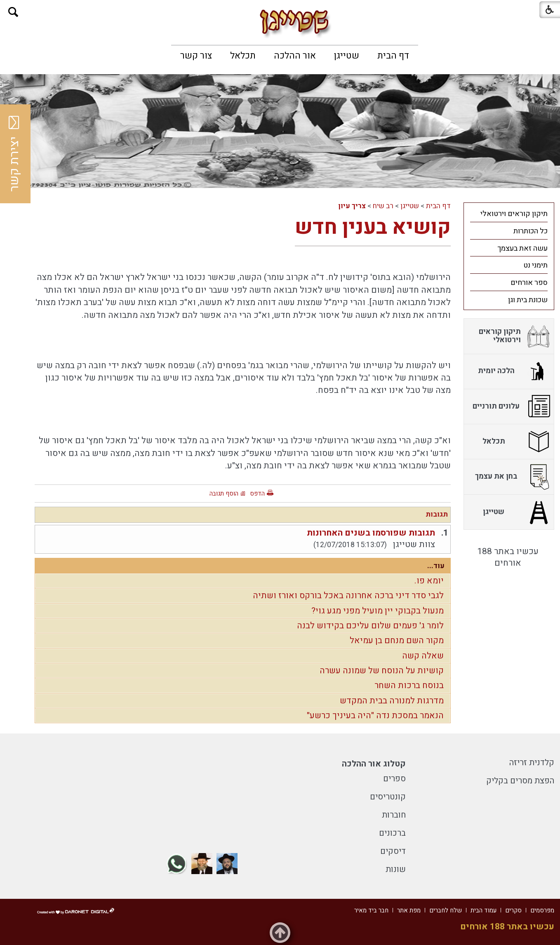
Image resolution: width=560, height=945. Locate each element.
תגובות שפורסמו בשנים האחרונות (371, 533)
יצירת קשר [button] (14, 154)
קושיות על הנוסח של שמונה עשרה (382, 671)
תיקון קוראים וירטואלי (514, 214)
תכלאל (243, 56)
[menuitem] (393, 56)
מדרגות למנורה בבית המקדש (392, 701)
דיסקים (393, 851)
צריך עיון (352, 206)
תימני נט (535, 265)
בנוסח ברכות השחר (409, 685)
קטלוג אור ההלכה (374, 764)
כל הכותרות (531, 231)
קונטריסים (388, 797)
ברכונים (392, 833)
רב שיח (383, 206)
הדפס (257, 494)
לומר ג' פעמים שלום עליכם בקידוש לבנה (370, 626)
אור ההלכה (295, 56)
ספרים (394, 779)
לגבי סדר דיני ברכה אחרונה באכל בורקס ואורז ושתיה (348, 596)
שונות (396, 869)
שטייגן (347, 56)
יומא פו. (429, 581)
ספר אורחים (529, 283)
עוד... (436, 566)
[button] (13, 12)
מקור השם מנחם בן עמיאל (397, 641)
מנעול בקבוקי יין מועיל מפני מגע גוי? (378, 611)
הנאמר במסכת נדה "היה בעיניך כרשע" (375, 716)
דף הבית (393, 56)
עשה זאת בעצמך (522, 248)
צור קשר (196, 56)
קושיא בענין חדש (373, 227)
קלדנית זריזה (532, 763)
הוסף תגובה (224, 494)
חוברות (394, 815)
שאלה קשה (423, 656)
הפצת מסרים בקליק (520, 781)
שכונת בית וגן (528, 300)
